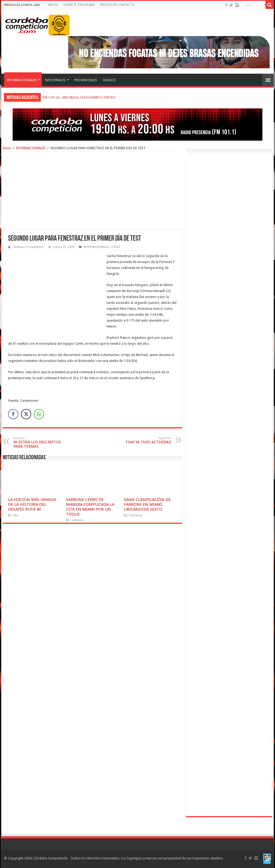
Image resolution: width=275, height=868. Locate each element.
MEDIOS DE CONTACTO (117, 5)
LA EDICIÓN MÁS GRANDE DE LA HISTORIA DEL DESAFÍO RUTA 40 (32, 504)
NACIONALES (55, 80)
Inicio (7, 148)
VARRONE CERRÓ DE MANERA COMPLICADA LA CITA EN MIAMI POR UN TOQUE (90, 507)
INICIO (53, 5)
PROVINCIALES (86, 80)
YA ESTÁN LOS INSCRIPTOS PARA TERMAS (41, 442)
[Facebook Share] (13, 414)
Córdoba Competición (28, 247)
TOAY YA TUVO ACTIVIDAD (144, 440)
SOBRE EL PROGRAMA (79, 5)
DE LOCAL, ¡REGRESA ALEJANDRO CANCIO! (79, 97)
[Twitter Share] (26, 414)
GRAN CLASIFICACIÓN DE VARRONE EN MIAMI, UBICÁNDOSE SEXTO (147, 504)
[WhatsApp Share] (39, 414)
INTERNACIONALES (22, 80)
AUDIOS (109, 80)
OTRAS (115, 247)
